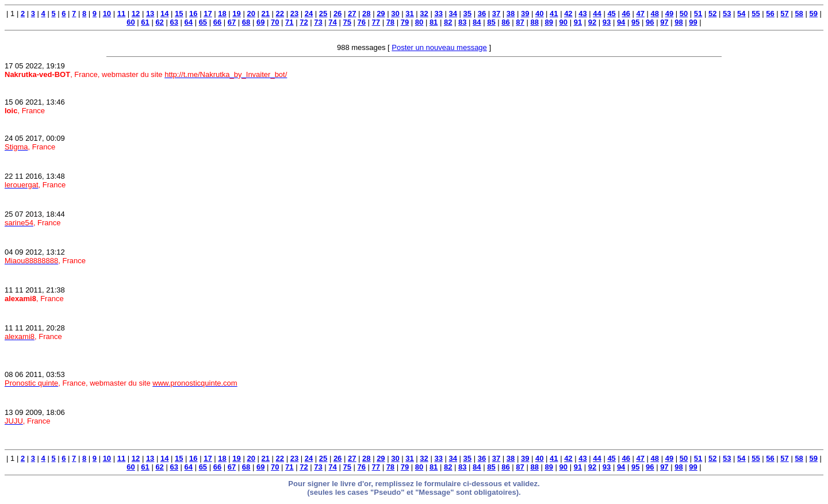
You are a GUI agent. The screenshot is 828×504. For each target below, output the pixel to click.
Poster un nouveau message (439, 47)
